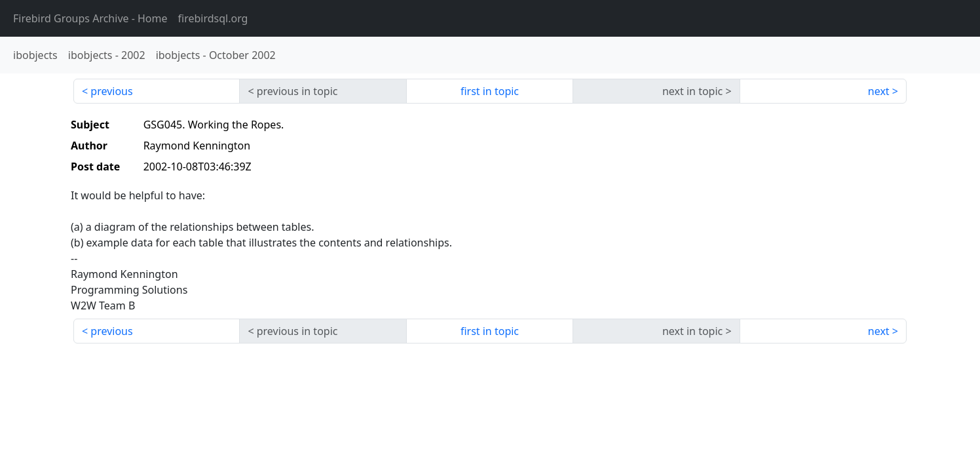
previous (111, 91)
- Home (90, 18)
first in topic (490, 91)
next (879, 91)
